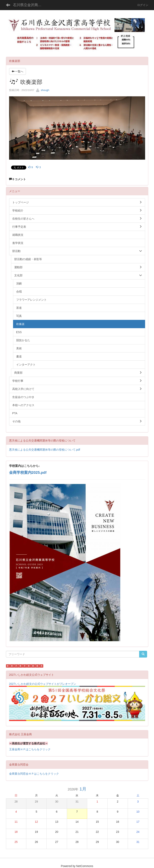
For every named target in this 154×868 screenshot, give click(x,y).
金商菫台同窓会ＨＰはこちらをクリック (34, 774)
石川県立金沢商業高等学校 (30, 5)
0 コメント (18, 179)
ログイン (143, 5)
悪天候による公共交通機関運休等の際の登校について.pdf (45, 450)
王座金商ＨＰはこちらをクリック (30, 749)
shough (43, 90)
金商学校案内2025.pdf (28, 472)
